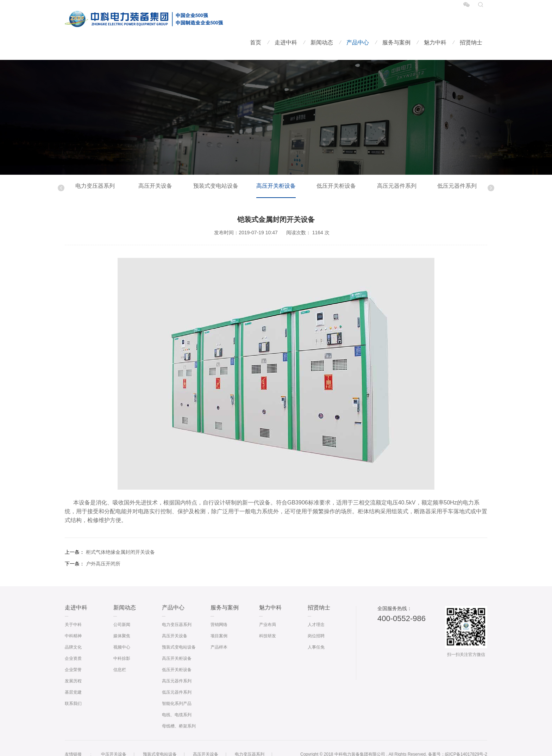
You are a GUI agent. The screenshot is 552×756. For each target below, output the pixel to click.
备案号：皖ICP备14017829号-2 (458, 734)
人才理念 (316, 604)
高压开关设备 (155, 165)
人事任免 (316, 627)
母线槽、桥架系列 (179, 706)
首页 (256, 22)
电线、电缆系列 (177, 694)
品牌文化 (73, 627)
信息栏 (120, 649)
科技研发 (268, 615)
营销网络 (219, 604)
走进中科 (286, 22)
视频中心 (122, 627)
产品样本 (219, 627)
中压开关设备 (114, 734)
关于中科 (73, 604)
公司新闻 (122, 604)
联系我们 (73, 683)
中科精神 (73, 615)
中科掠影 (122, 638)
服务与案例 (396, 22)
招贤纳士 (471, 22)
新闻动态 (322, 22)
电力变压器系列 (95, 165)
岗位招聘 (316, 615)
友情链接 (73, 734)
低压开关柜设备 (336, 165)
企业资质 (73, 638)
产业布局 (268, 604)
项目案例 (219, 615)
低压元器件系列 (457, 165)
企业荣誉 (73, 649)
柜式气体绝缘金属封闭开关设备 (120, 532)
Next (491, 168)
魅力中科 (435, 22)
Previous (61, 168)
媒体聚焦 (122, 615)
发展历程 (73, 661)
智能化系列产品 (177, 683)
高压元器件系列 (397, 165)
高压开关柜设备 (276, 165)
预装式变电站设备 (216, 165)
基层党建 (73, 672)
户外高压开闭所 (103, 543)
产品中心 (358, 22)
